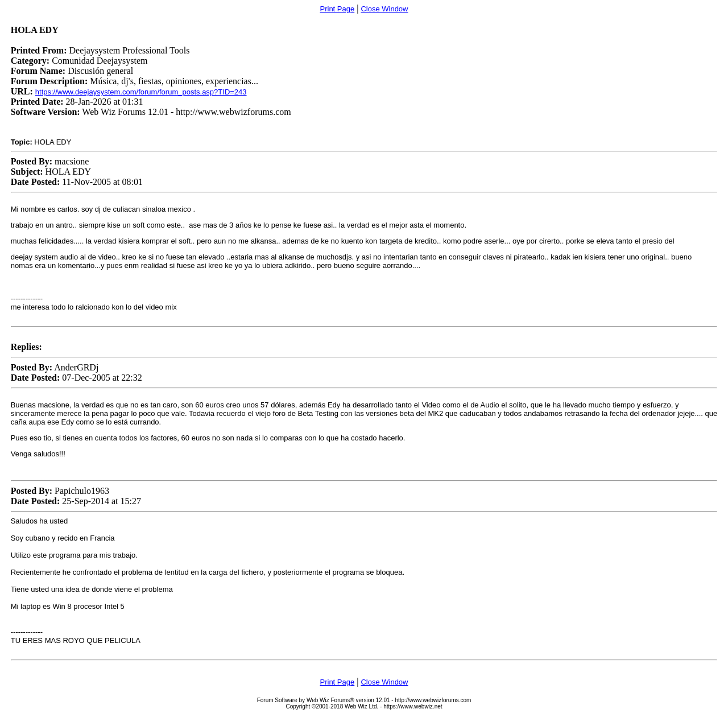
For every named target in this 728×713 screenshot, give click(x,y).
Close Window (384, 9)
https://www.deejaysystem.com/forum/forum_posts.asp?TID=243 (141, 92)
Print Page (338, 9)
